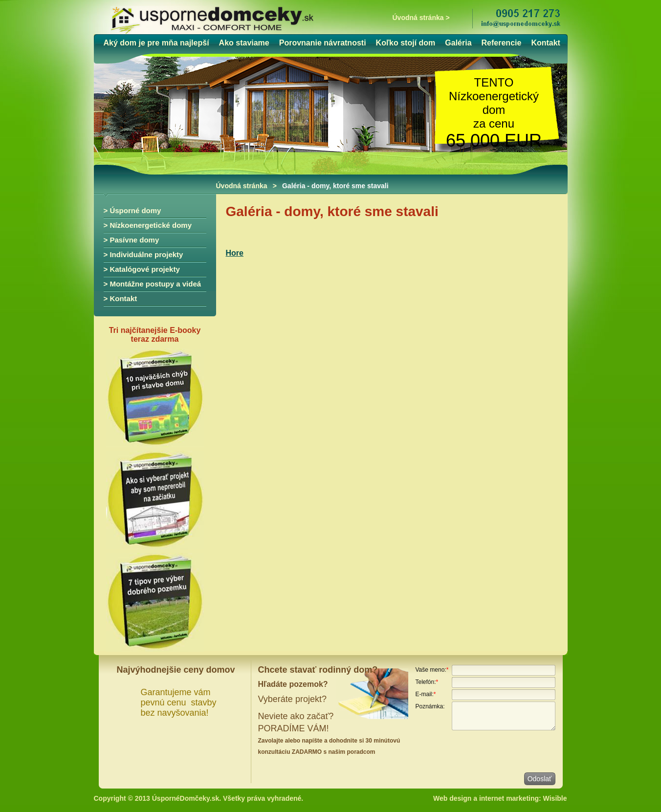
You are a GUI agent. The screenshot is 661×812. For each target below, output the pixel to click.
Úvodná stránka (242, 186)
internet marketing (509, 798)
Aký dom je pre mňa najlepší (156, 43)
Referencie (502, 43)
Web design (452, 798)
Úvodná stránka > (421, 18)
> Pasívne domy (132, 240)
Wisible (555, 798)
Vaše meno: (432, 670)
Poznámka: (430, 706)
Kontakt (546, 43)
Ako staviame (244, 43)
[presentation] (490, 751)
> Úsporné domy (132, 210)
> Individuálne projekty (143, 254)
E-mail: (426, 694)
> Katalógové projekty (142, 269)
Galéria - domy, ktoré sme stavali (335, 186)
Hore (235, 253)
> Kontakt (121, 298)
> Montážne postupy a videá (153, 284)
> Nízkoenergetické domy (148, 225)
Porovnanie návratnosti (323, 43)
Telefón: (427, 682)
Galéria (458, 43)
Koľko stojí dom (406, 43)
